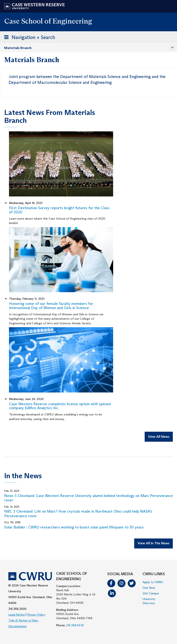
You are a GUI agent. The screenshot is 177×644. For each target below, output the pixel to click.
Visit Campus (151, 593)
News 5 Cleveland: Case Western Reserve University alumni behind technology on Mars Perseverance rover (88, 498)
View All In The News (154, 543)
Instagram (121, 583)
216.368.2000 (17, 609)
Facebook (111, 583)
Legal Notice (17, 615)
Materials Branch (18, 48)
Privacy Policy (36, 615)
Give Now (149, 588)
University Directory (149, 601)
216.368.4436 (75, 625)
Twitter (132, 583)
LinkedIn (112, 593)
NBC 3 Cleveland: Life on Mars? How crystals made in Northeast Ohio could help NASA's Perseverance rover (78, 514)
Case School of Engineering (48, 21)
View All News (159, 437)
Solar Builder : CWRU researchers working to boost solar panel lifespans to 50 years (74, 527)
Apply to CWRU (153, 582)
